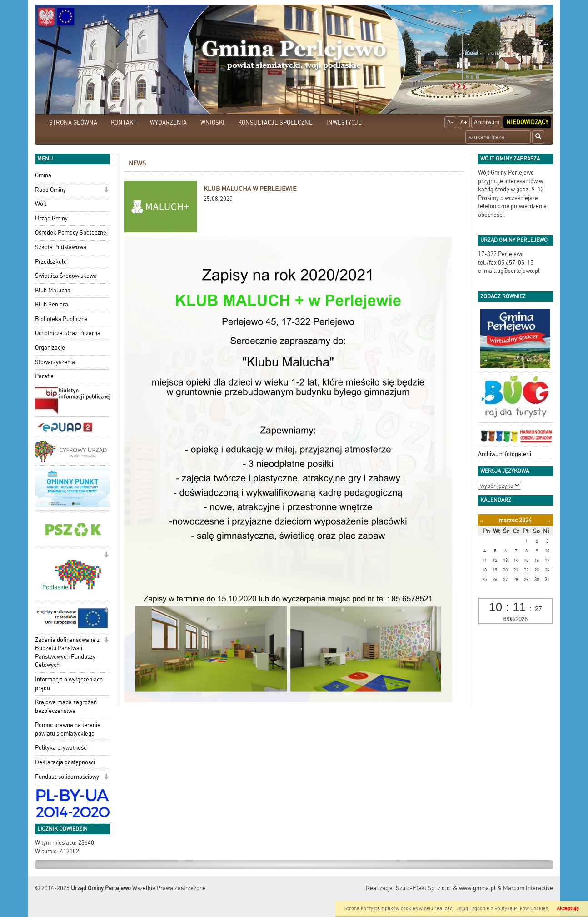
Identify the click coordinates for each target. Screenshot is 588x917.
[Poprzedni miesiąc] (481, 521)
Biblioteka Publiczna (61, 319)
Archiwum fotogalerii (505, 454)
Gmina (43, 175)
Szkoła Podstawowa (61, 247)
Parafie (44, 376)
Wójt (41, 204)
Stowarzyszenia (55, 362)
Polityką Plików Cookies (521, 909)
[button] (106, 191)
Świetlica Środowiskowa (66, 276)
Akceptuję (568, 909)
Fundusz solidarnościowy (67, 777)
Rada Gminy (50, 190)
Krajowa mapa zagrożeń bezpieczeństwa (66, 707)
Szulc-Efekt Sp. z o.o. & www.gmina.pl (446, 888)
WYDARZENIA (168, 123)
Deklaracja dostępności (65, 762)
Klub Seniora (52, 304)
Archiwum (487, 122)
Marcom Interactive (528, 888)
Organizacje (50, 348)
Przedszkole (51, 262)
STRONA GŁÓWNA (73, 123)
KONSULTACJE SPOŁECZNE (275, 123)
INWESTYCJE (344, 123)
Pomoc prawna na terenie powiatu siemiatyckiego (68, 729)
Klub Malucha (53, 290)
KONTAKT (124, 123)
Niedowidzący (527, 122)
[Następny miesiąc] (549, 521)
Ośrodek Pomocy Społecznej (71, 233)
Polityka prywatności (61, 748)
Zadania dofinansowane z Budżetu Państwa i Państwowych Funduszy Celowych (67, 653)
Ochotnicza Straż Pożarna (68, 333)
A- (450, 122)
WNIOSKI (212, 123)
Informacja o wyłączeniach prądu (69, 684)
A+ (464, 122)
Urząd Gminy (51, 218)
